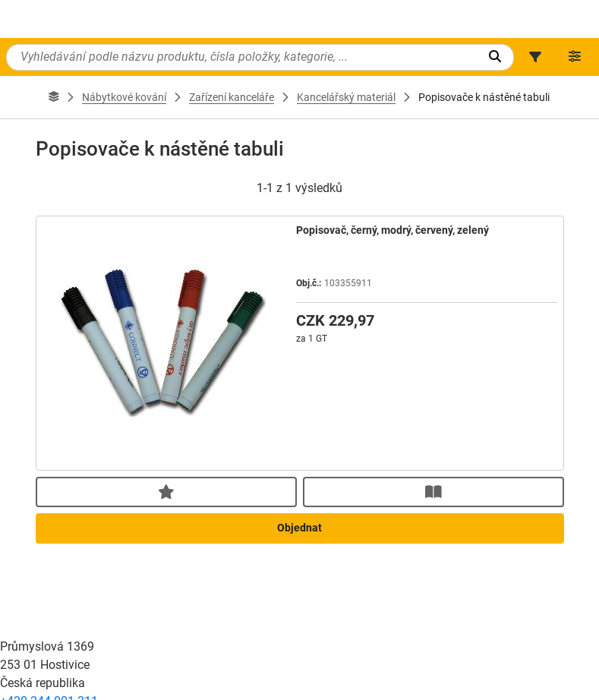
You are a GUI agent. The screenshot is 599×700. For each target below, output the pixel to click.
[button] (535, 57)
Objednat (299, 666)
